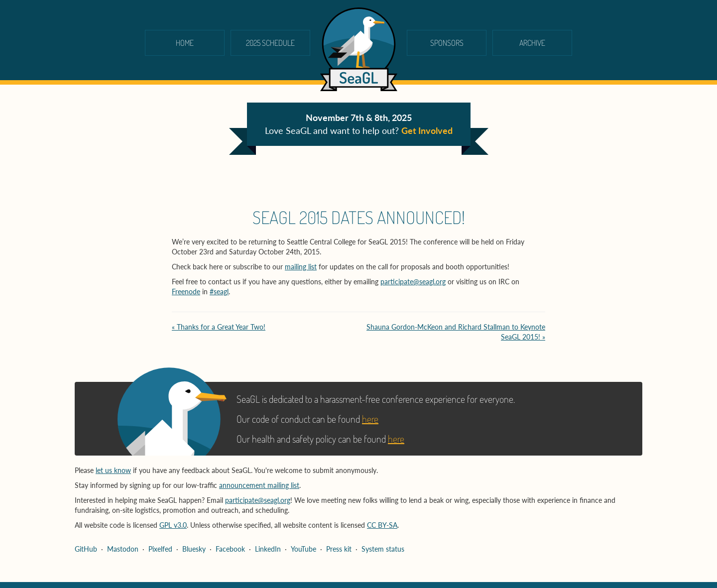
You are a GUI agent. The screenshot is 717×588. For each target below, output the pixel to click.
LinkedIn (268, 549)
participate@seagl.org (413, 282)
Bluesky (194, 549)
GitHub (86, 549)
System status (383, 549)
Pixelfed (160, 549)
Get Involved (427, 130)
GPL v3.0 (173, 525)
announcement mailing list (259, 485)
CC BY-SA (382, 525)
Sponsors (447, 43)
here (370, 419)
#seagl (219, 292)
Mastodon (123, 549)
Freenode (186, 292)
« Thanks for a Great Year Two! (219, 327)
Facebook (230, 549)
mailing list (301, 267)
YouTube (303, 549)
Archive (532, 43)
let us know (113, 470)
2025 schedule (270, 43)
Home (185, 43)
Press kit (339, 549)
